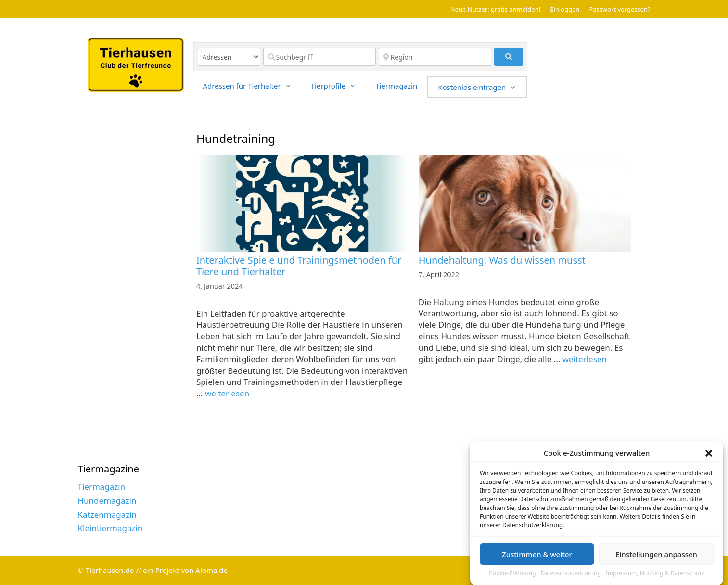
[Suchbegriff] (319, 57)
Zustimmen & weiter (537, 558)
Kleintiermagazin (110, 528)
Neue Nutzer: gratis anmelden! (495, 9)
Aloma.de (211, 570)
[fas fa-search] (509, 57)
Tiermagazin (396, 86)
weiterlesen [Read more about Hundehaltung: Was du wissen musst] (585, 359)
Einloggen (565, 9)
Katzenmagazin (108, 515)
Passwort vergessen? (619, 9)
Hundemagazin (107, 501)
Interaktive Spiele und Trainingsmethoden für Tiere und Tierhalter (299, 266)
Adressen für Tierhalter (252, 86)
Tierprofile (338, 86)
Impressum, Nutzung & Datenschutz (655, 577)
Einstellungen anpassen (656, 558)
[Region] (435, 57)
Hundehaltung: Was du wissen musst (502, 260)
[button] (709, 457)
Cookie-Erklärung (512, 577)
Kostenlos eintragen (482, 87)
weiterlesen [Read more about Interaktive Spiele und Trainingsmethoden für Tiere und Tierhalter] (227, 393)
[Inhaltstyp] (229, 57)
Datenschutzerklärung (571, 577)
